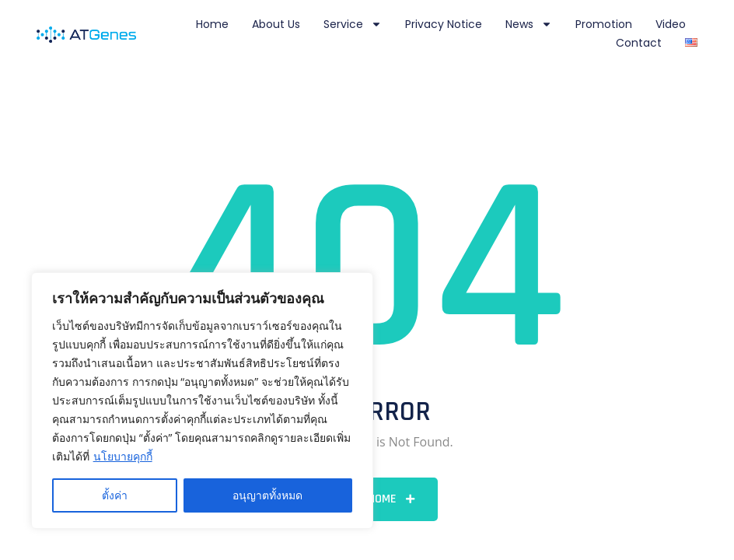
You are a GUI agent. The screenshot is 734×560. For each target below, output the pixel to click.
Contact (639, 43)
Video (671, 24)
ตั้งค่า (115, 495)
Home (212, 24)
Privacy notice (444, 24)
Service (353, 24)
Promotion (604, 24)
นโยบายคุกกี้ (123, 456)
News (529, 24)
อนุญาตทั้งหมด (267, 495)
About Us (276, 24)
